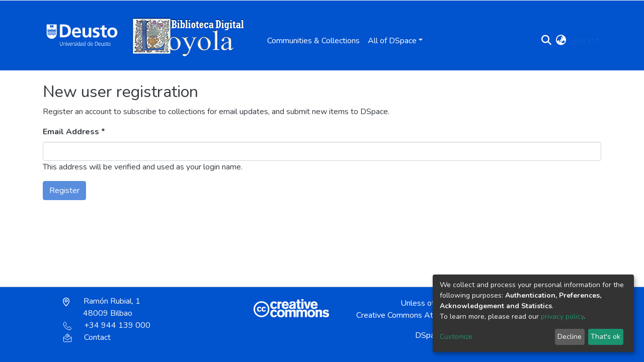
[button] (561, 41)
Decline (570, 337)
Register (64, 191)
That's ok (606, 337)
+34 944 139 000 (107, 325)
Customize (456, 337)
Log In (582, 41)
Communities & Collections (313, 41)
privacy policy (562, 316)
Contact (87, 337)
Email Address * (74, 132)
